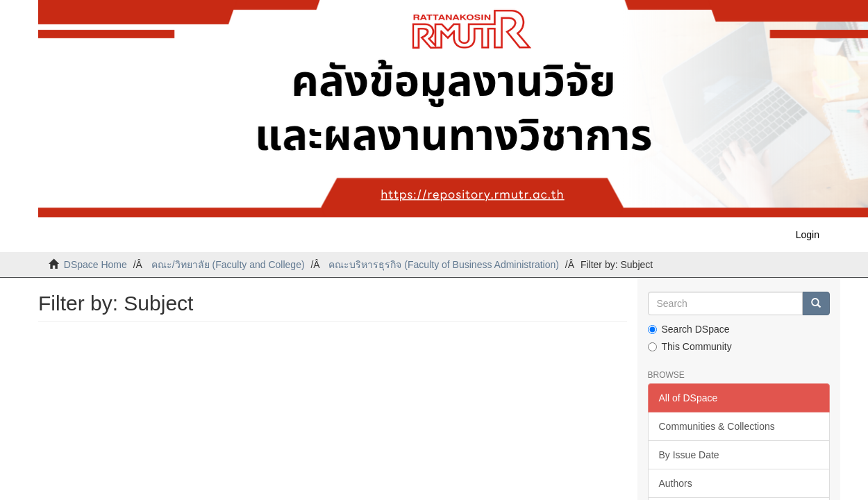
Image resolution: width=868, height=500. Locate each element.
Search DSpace (689, 329)
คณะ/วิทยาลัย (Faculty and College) (228, 265)
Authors (676, 483)
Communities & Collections (717, 426)
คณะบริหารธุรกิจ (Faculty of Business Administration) (443, 265)
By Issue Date (689, 455)
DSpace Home (95, 265)
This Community (690, 347)
